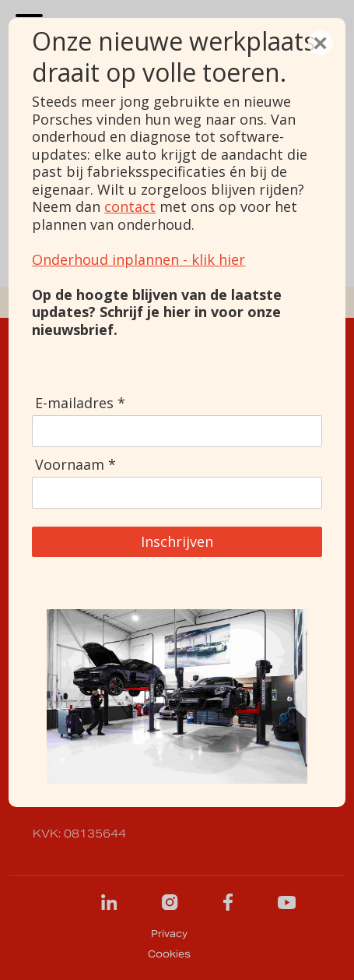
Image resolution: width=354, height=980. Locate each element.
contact (130, 206)
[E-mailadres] (177, 431)
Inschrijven (177, 541)
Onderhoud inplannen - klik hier (138, 259)
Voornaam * (75, 465)
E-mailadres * (80, 403)
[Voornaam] (177, 492)
